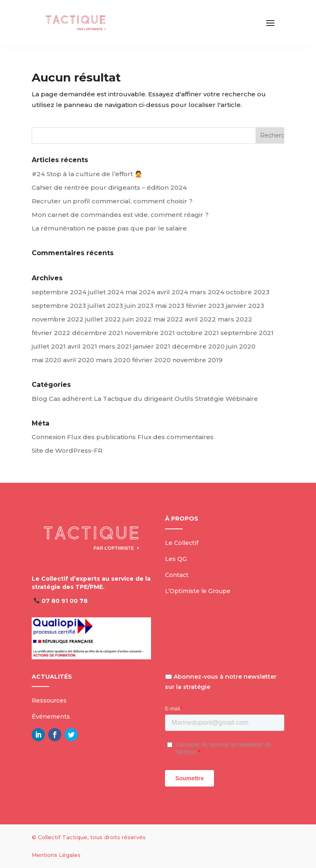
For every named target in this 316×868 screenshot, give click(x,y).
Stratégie (209, 399)
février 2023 (205, 306)
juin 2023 (139, 306)
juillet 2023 (105, 306)
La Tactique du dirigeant (133, 399)
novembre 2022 (58, 319)
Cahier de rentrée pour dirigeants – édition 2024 (109, 187)
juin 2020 (241, 346)
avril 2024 (172, 292)
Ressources (49, 700)
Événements (51, 717)
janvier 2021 (152, 346)
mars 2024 (207, 292)
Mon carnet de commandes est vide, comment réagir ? (120, 215)
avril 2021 (82, 346)
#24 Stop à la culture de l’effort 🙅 (87, 174)
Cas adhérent (71, 399)
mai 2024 (140, 292)
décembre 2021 (98, 333)
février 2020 (151, 360)
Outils (184, 399)
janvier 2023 (245, 306)
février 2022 (51, 333)
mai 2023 (170, 306)
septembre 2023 (59, 306)
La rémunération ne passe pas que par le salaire (109, 228)
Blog (39, 399)
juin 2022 (137, 319)
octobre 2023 (248, 292)
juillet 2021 (49, 346)
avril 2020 (79, 360)
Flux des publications (101, 437)
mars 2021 (115, 346)
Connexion (49, 437)
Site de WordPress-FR (67, 450)
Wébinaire (242, 399)
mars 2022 (235, 319)
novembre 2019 (197, 360)
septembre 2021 (247, 333)
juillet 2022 (103, 319)
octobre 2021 (198, 333)
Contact (177, 575)
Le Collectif (182, 543)
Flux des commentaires (175, 437)
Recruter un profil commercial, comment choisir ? (112, 201)
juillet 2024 (106, 292)
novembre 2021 (150, 333)
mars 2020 (113, 360)
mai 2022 (168, 319)
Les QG (176, 559)
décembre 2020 (198, 346)
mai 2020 (46, 360)
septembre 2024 (59, 292)
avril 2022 (200, 319)
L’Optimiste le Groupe (198, 591)
